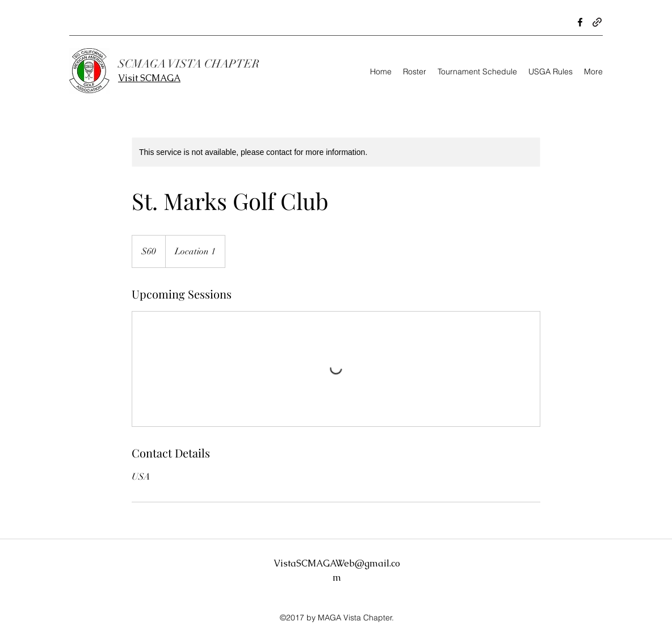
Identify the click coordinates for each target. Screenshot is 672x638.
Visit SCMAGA (149, 78)
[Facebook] (580, 22)
